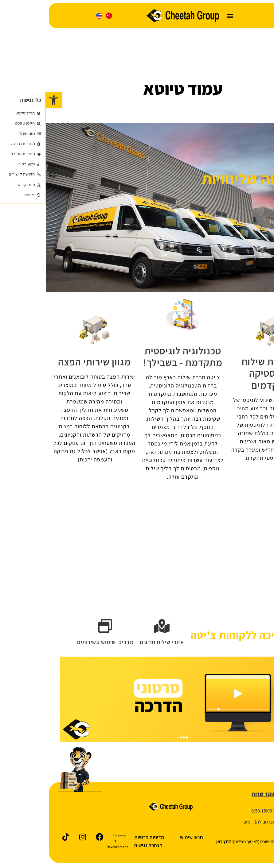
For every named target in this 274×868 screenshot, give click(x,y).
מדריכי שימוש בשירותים (60, 644)
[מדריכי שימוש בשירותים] (60, 627)
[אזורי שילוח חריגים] (116, 627)
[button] (184, 16)
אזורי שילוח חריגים (116, 644)
